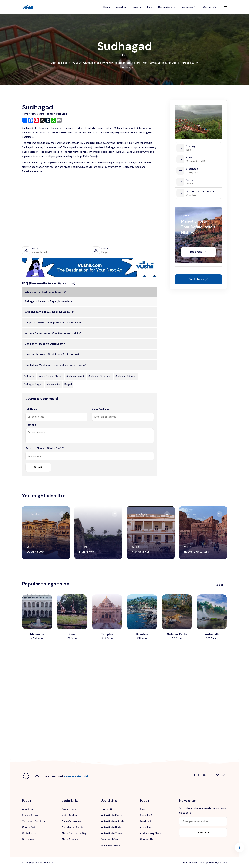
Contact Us (209, 7)
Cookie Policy (30, 827)
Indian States (69, 815)
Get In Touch (198, 279)
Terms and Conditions (35, 821)
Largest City (108, 809)
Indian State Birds (111, 827)
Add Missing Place (151, 833)
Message (31, 425)
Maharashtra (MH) (195, 161)
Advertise (146, 827)
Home (107, 7)
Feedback (146, 821)
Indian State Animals (112, 821)
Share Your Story (110, 845)
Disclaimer (28, 839)
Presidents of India (72, 827)
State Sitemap (70, 839)
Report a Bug (147, 815)
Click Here (191, 195)
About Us (121, 7)
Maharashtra (37, 114)
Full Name (31, 409)
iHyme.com (221, 863)
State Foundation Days (75, 833)
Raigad (50, 114)
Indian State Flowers (112, 815)
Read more (198, 252)
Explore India (69, 809)
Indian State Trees (111, 833)
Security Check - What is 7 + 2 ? (45, 448)
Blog (150, 7)
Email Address (101, 409)
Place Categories (71, 821)
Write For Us (29, 833)
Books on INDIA (109, 839)
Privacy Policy (30, 815)
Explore (137, 7)
